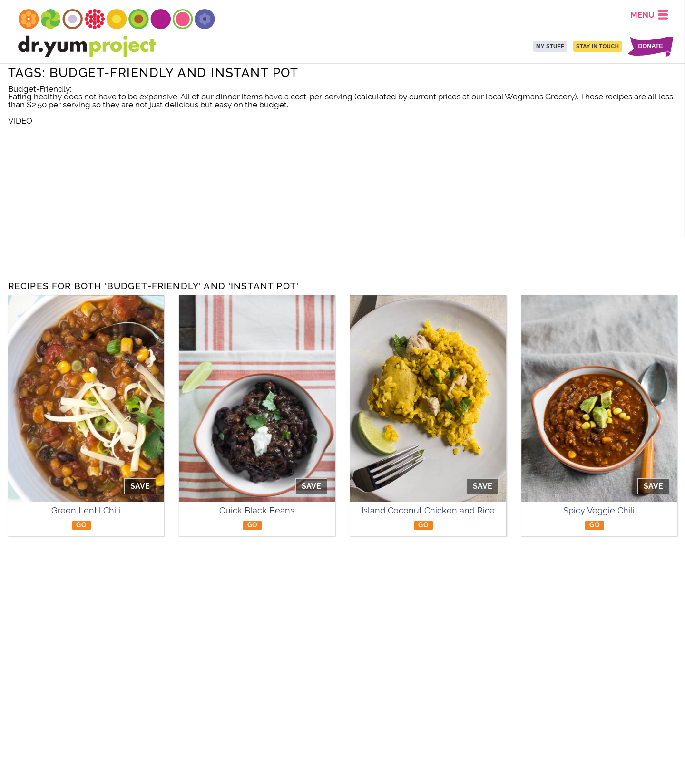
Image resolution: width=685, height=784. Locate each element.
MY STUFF (550, 46)
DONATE (650, 46)
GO (81, 525)
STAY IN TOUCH (597, 46)
